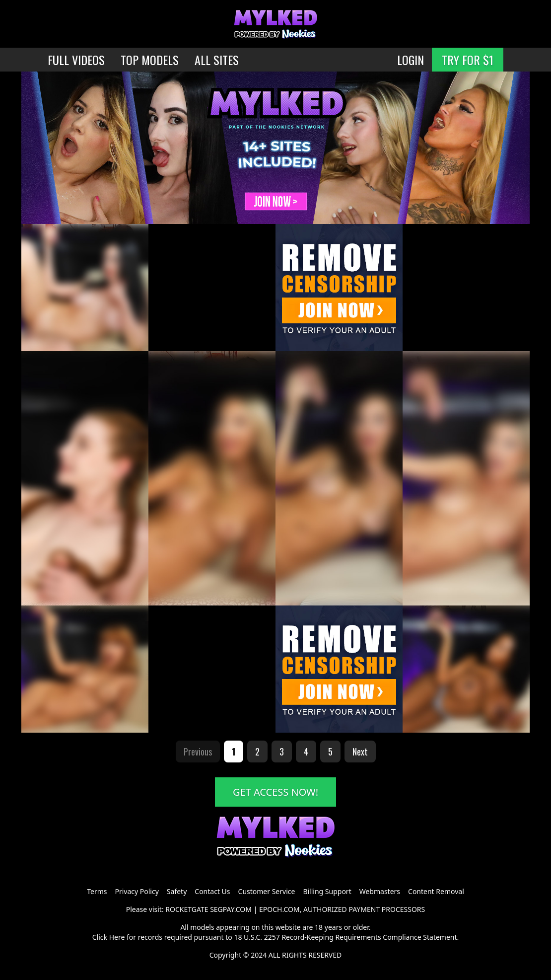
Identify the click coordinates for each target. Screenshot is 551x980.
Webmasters (380, 891)
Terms (97, 891)
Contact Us (212, 891)
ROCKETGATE (187, 909)
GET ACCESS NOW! (275, 792)
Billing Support (327, 891)
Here (117, 937)
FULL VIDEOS (76, 60)
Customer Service (267, 891)
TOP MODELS (150, 60)
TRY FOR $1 (468, 60)
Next (360, 752)
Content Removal (436, 891)
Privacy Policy (137, 891)
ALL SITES (217, 60)
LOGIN (411, 60)
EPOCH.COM (279, 909)
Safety (177, 891)
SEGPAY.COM (231, 909)
